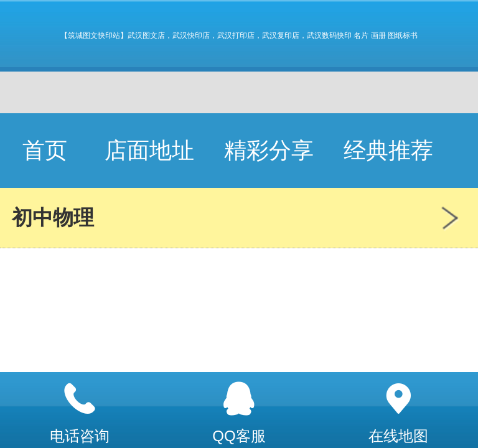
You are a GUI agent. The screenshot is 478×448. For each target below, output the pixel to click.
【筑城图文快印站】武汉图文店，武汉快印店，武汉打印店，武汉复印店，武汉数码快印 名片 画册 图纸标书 (239, 35)
